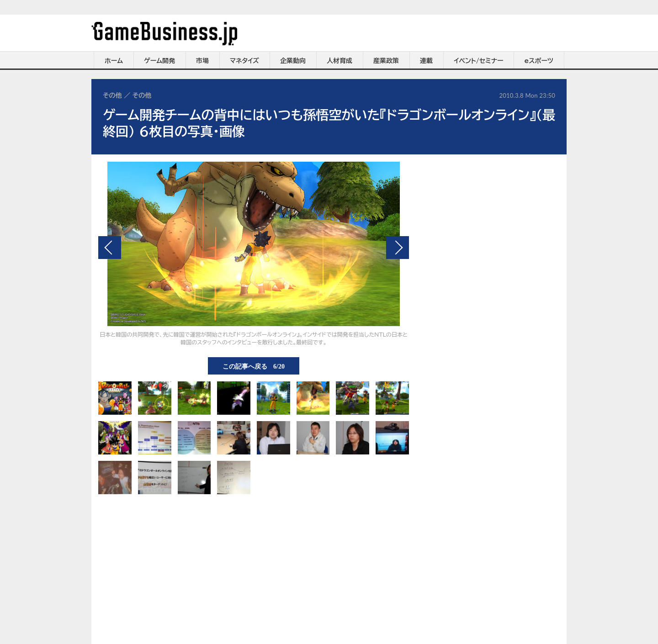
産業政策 (386, 61)
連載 (426, 61)
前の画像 (110, 248)
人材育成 (340, 61)
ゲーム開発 (159, 61)
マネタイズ (244, 61)
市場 (202, 61)
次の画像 (398, 248)
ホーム (114, 61)
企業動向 (293, 61)
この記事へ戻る (254, 366)
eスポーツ (539, 61)
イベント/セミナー (479, 61)
